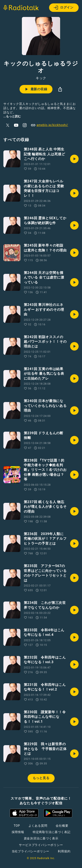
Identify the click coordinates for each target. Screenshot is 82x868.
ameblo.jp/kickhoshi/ (49, 125)
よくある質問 (38, 826)
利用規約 (64, 851)
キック (41, 78)
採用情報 (18, 832)
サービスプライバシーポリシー (41, 845)
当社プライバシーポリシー (31, 851)
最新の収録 (36, 89)
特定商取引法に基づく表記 (52, 832)
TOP (17, 826)
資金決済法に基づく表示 (41, 838)
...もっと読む (12, 116)
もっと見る (41, 778)
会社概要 (62, 826)
